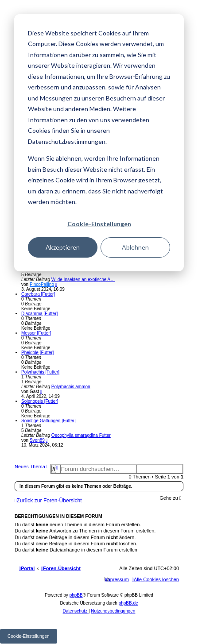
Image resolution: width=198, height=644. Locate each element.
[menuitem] (155, 579)
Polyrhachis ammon (71, 387)
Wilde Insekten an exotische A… (83, 280)
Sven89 (37, 440)
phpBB (76, 595)
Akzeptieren (63, 247)
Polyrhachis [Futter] (40, 372)
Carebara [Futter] (38, 294)
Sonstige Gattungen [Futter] (49, 421)
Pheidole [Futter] (37, 353)
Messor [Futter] (36, 333)
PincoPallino (42, 284)
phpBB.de (128, 603)
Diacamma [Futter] (39, 314)
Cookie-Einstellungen (99, 224)
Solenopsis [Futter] (40, 401)
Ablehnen (135, 247)
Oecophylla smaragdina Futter (81, 435)
